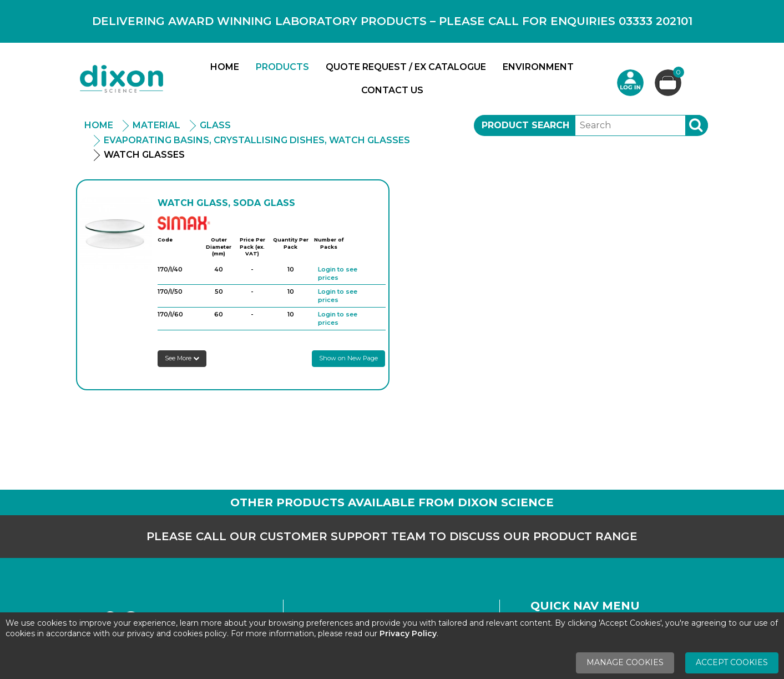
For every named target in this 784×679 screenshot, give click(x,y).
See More (182, 358)
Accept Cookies (732, 662)
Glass (215, 125)
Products (282, 67)
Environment (538, 67)
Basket (677, 74)
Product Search (525, 125)
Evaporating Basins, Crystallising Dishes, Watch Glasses (257, 140)
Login (630, 83)
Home (225, 67)
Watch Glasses (144, 155)
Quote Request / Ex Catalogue (406, 67)
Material (156, 125)
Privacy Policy (408, 633)
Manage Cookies (625, 662)
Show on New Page (348, 358)
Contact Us (392, 90)
